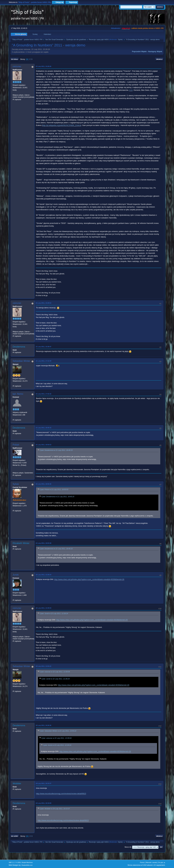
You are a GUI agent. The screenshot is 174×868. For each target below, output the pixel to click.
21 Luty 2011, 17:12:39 (43, 361)
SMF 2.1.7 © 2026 (15, 862)
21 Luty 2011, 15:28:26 (43, 66)
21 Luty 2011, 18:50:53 (43, 445)
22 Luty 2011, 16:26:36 (43, 725)
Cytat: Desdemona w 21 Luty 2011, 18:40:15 (56, 450)
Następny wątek (155, 51)
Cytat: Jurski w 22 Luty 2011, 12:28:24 (54, 614)
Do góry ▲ (162, 862)
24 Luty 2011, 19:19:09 (43, 803)
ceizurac (17, 66)
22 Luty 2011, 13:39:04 (43, 608)
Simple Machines (27, 862)
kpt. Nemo (18, 394)
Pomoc (142, 862)
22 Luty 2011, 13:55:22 (43, 666)
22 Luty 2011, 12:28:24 (43, 575)
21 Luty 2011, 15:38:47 (43, 347)
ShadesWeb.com (27, 865)
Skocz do (128, 847)
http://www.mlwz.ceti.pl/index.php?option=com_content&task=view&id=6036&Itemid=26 (89, 579)
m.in (131, 90)
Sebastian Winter (21, 361)
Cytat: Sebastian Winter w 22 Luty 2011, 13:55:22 (58, 731)
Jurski (16, 575)
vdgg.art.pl (126, 28)
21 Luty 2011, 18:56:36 (43, 484)
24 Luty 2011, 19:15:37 (43, 783)
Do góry (15, 836)
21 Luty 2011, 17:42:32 (43, 394)
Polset (16, 445)
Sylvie (120, 40)
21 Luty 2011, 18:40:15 (43, 428)
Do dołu (15, 59)
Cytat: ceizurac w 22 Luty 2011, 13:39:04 (55, 672)
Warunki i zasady (151, 862)
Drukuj (159, 59)
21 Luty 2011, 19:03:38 (43, 543)
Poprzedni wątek (139, 51)
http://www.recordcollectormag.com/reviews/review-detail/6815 (61, 794)
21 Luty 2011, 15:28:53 (43, 303)
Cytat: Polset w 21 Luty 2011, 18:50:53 (54, 490)
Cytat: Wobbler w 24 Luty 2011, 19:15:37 (55, 809)
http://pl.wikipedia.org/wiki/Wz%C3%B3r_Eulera (62, 125)
